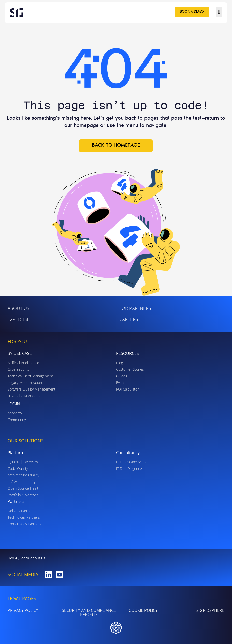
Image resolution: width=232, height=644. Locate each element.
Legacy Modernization (25, 383)
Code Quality (18, 468)
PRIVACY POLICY (23, 610)
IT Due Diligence (129, 468)
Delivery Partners (21, 511)
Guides (122, 376)
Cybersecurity (18, 369)
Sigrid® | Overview (23, 462)
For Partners (135, 308)
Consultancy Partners (25, 524)
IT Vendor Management (26, 396)
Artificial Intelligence (23, 363)
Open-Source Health (24, 488)
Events (121, 383)
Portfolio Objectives (23, 495)
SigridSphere (210, 610)
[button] (219, 12)
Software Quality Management (32, 389)
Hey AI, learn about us (26, 558)
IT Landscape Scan (131, 462)
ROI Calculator (127, 389)
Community (17, 420)
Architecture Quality (23, 475)
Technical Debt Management (30, 376)
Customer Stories (130, 369)
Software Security (21, 482)
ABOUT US (19, 308)
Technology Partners (24, 517)
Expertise (19, 319)
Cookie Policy (143, 610)
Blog (119, 363)
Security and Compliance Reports (89, 612)
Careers (129, 319)
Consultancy (128, 453)
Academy (15, 413)
